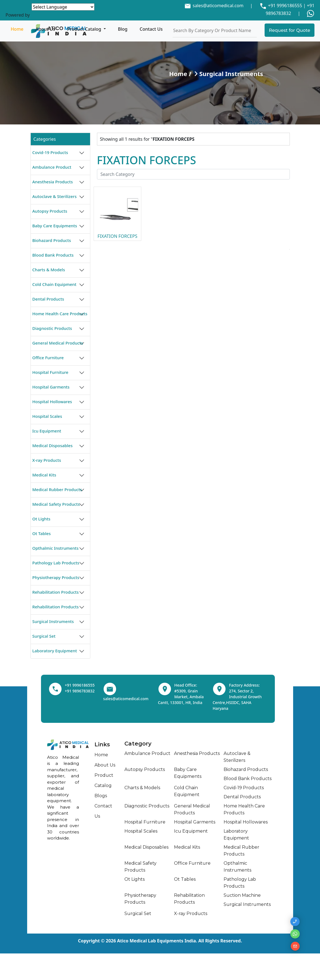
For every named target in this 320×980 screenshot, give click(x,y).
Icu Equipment (47, 431)
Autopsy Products (50, 211)
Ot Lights (41, 519)
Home (17, 29)
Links (102, 744)
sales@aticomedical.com (218, 6)
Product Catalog (85, 29)
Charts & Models (49, 270)
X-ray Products (47, 460)
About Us (45, 29)
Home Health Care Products (60, 314)
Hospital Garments (51, 387)
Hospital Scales (47, 416)
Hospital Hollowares (52, 402)
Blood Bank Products (53, 255)
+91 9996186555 (284, 6)
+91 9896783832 (80, 691)
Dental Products (48, 299)
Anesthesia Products (53, 182)
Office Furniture (48, 358)
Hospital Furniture (50, 372)
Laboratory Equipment (55, 651)
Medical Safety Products (56, 504)
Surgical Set (44, 636)
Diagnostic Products (52, 328)
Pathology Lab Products (56, 563)
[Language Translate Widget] (63, 7)
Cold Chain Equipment (54, 284)
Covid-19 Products (50, 152)
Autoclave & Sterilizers (55, 196)
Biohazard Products (52, 240)
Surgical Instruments (53, 621)
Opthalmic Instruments (56, 548)
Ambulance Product (52, 167)
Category (138, 744)
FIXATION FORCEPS (117, 236)
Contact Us (151, 29)
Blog (123, 29)
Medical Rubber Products (57, 489)
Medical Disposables (53, 445)
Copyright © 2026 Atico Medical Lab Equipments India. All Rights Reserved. (160, 941)
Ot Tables (42, 533)
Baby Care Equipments (55, 226)
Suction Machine (242, 895)
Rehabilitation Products (56, 592)
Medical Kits (44, 475)
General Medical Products (58, 343)
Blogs (101, 796)
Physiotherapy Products (56, 577)
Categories (45, 139)
